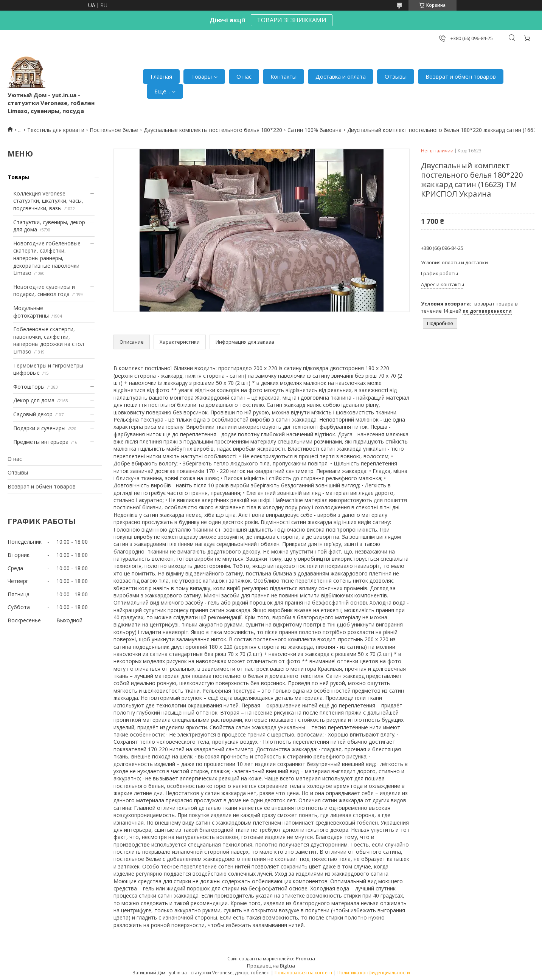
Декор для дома (34, 400)
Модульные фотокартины (31, 312)
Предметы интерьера (41, 442)
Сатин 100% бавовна (314, 130)
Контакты (283, 76)
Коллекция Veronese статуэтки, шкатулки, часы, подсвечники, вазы (48, 201)
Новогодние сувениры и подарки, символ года (44, 291)
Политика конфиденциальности (374, 973)
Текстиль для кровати (56, 130)
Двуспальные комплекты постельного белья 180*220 (213, 130)
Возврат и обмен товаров (461, 76)
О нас (244, 76)
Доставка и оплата (341, 76)
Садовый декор (33, 414)
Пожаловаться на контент (304, 973)
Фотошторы (29, 387)
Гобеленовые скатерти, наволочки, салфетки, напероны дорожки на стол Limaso (49, 340)
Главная (161, 76)
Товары (201, 76)
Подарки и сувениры (39, 428)
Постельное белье (114, 130)
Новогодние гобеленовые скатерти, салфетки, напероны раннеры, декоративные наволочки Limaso (47, 258)
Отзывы (396, 76)
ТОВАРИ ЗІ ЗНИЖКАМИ (292, 20)
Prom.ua (305, 958)
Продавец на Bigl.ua (271, 966)
